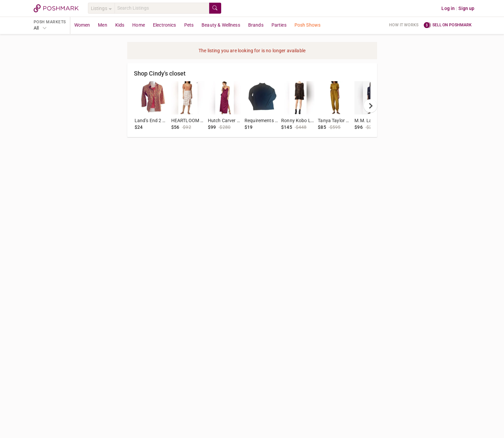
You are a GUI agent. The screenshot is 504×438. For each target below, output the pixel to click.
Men (102, 25)
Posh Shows (308, 25)
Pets (189, 25)
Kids (120, 25)
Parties (279, 25)
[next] (370, 106)
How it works (404, 25)
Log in (448, 8)
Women (82, 25)
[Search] (162, 8)
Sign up (466, 8)
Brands (256, 25)
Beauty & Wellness (221, 25)
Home (139, 25)
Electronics (165, 25)
